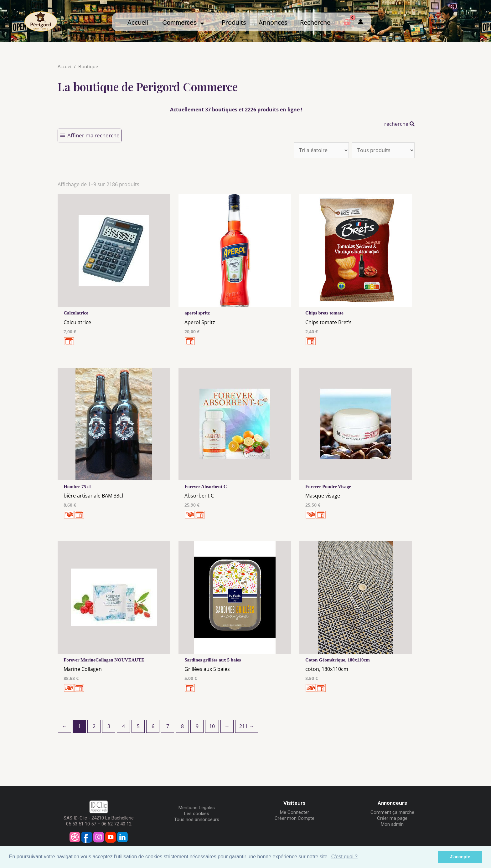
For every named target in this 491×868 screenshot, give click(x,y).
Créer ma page (392, 820)
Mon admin (392, 826)
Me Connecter (295, 814)
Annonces (273, 22)
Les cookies (197, 816)
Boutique (88, 66)
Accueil (138, 22)
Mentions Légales (197, 810)
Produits (234, 22)
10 (212, 728)
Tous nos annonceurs (197, 822)
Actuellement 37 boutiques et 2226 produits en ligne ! (236, 110)
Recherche (315, 22)
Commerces (183, 23)
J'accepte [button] (460, 857)
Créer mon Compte (295, 820)
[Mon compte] (361, 22)
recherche (399, 124)
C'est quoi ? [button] (344, 857)
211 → (247, 728)
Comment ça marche (392, 814)
